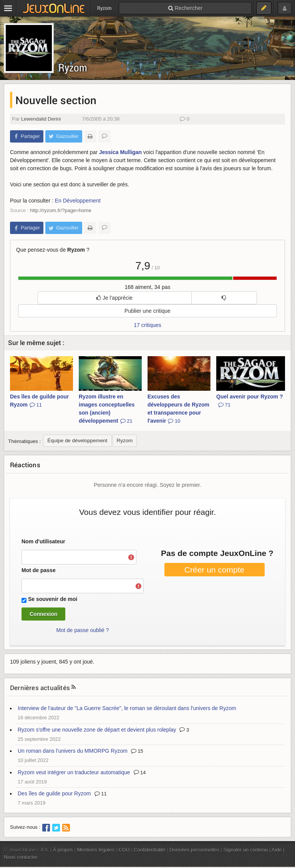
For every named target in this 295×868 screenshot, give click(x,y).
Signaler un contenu (245, 850)
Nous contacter (21, 857)
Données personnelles (194, 850)
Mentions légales (96, 850)
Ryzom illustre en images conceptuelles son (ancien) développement (107, 409)
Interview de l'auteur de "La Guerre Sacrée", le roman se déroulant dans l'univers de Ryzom (127, 708)
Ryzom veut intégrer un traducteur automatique (74, 772)
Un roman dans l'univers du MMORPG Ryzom (73, 751)
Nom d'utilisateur (43, 541)
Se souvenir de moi (53, 599)
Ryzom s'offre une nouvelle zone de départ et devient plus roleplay (97, 730)
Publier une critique (147, 311)
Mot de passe (39, 570)
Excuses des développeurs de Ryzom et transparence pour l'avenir (178, 409)
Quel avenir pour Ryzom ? (249, 401)
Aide (277, 850)
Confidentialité (150, 850)
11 (101, 794)
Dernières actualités (40, 688)
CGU (124, 850)
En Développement (78, 201)
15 (137, 751)
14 (140, 773)
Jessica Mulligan (120, 152)
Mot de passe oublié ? (83, 630)
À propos (63, 850)
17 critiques (147, 325)
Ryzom (73, 67)
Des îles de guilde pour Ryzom (39, 401)
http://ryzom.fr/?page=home (61, 210)
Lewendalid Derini (41, 119)
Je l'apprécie (114, 298)
